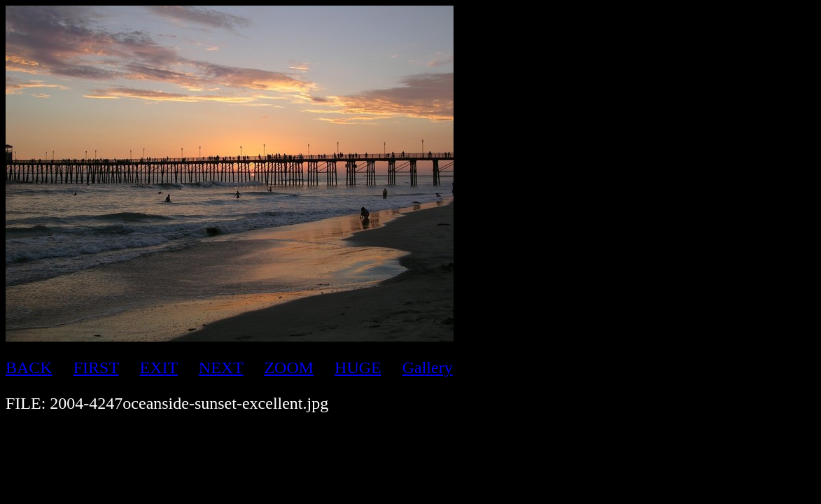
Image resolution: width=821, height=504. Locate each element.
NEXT (221, 367)
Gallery (428, 367)
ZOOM (289, 367)
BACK (29, 367)
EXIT (159, 367)
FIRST (96, 367)
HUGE (358, 367)
